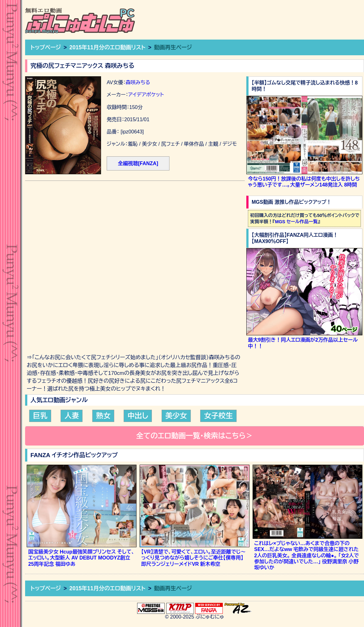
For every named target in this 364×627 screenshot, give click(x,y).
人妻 (72, 416)
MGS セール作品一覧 (296, 222)
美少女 (176, 416)
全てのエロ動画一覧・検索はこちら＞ (195, 436)
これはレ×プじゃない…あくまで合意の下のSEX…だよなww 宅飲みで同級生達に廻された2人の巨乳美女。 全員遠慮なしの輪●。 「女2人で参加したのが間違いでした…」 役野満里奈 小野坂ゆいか (306, 555)
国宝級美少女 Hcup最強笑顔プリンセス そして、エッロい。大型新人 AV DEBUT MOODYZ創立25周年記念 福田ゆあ (81, 558)
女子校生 (218, 416)
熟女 (103, 416)
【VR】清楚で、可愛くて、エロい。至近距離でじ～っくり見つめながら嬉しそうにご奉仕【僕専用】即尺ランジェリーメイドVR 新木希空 (193, 558)
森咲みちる (138, 82)
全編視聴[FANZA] (138, 163)
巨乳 (40, 416)
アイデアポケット (146, 95)
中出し (138, 416)
